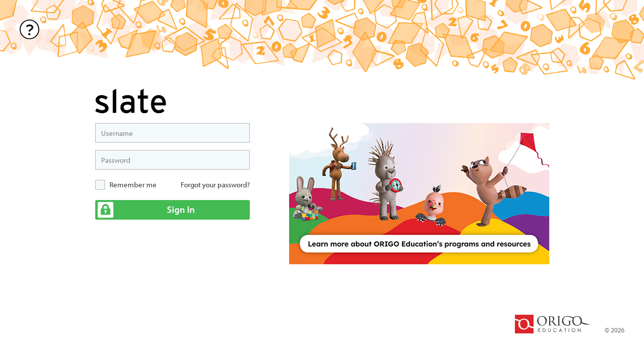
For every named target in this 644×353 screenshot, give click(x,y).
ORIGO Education (553, 324)
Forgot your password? (215, 185)
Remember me (133, 185)
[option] (419, 194)
